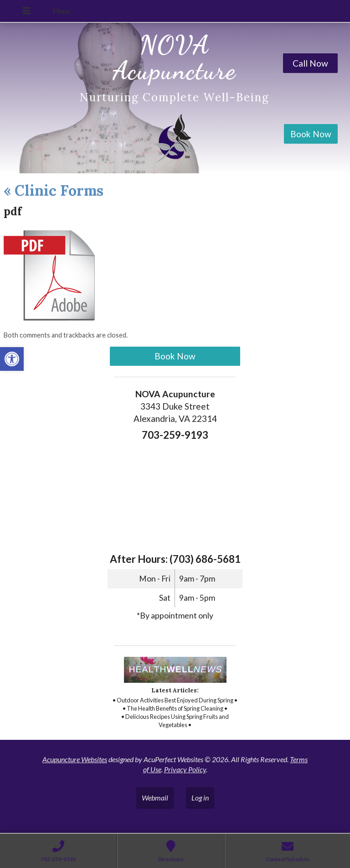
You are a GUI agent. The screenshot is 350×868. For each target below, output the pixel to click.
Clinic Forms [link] (54, 190)
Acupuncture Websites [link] (75, 759)
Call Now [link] (310, 63)
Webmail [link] (155, 798)
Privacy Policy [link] (185, 769)
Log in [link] (200, 798)
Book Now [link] (311, 134)
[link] (12, 359)
